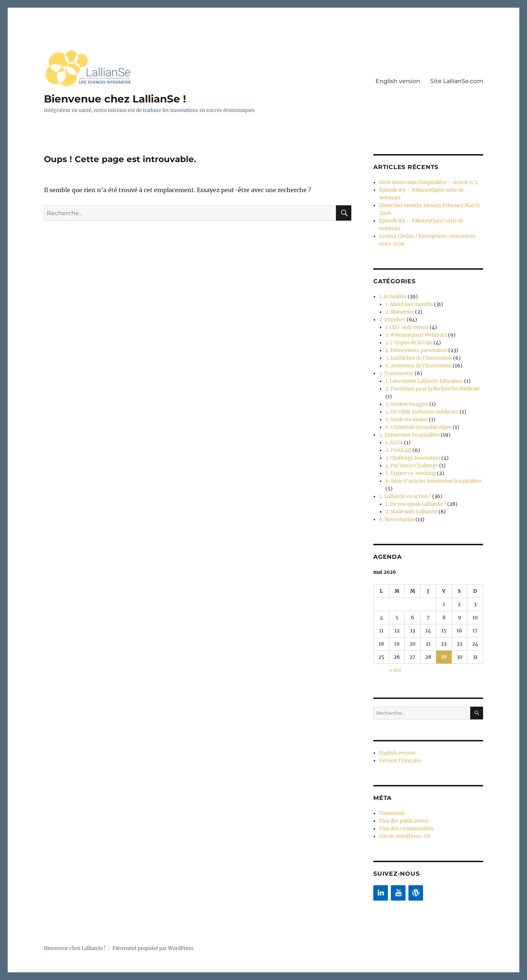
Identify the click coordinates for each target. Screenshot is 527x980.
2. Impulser (392, 320)
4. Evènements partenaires (416, 350)
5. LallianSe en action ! (405, 496)
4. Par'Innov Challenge (412, 466)
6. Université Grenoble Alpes (418, 427)
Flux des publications (404, 821)
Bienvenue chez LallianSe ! (115, 99)
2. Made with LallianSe (411, 512)
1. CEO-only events (407, 327)
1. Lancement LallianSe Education (424, 381)
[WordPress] (416, 893)
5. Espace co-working (411, 473)
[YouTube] (398, 893)
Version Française (400, 760)
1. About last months (409, 304)
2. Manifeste (400, 312)
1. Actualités (393, 297)
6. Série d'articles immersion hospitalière (433, 481)
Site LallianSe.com (457, 81)
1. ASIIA (394, 443)
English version (398, 81)
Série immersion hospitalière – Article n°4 (429, 182)
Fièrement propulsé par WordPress (153, 948)
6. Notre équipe (397, 519)
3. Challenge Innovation (413, 458)
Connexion (392, 813)
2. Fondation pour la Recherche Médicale (433, 389)
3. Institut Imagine (407, 404)
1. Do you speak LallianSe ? (416, 504)
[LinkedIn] (381, 893)
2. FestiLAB (398, 450)
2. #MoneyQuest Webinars (416, 335)
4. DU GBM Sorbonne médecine (422, 412)
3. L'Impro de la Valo (409, 343)
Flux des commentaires (406, 828)
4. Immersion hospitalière (409, 435)
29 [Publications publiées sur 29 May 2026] (444, 657)
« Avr (395, 670)
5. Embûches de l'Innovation (419, 358)
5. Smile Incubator (407, 420)
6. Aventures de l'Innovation (418, 366)
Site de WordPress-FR (405, 836)
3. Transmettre (396, 373)
